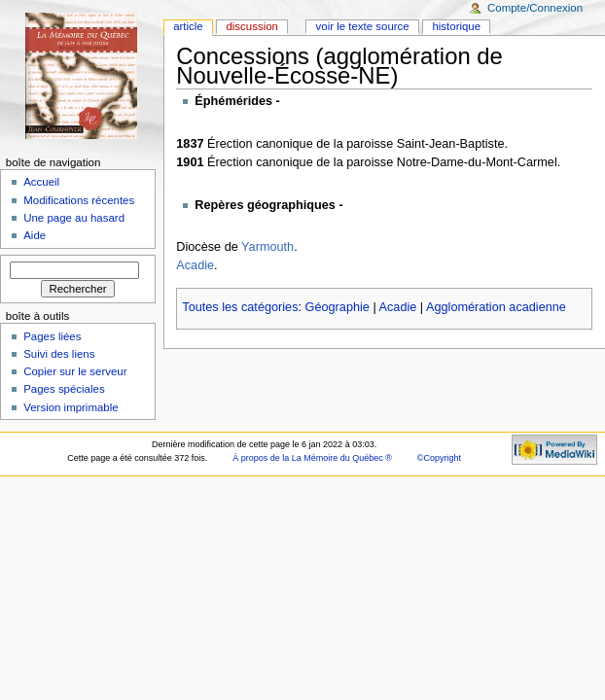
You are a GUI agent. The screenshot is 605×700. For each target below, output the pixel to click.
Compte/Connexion (535, 8)
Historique (456, 26)
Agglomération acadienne (496, 307)
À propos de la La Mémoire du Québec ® (312, 458)
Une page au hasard (74, 218)
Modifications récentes (79, 200)
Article (188, 26)
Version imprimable (71, 407)
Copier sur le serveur (75, 371)
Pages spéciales (64, 389)
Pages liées (52, 336)
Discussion (251, 26)
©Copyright (439, 458)
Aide (35, 235)
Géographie (338, 307)
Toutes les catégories (240, 307)
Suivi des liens (59, 354)
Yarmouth (267, 247)
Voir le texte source (363, 26)
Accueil (41, 182)
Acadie (195, 265)
